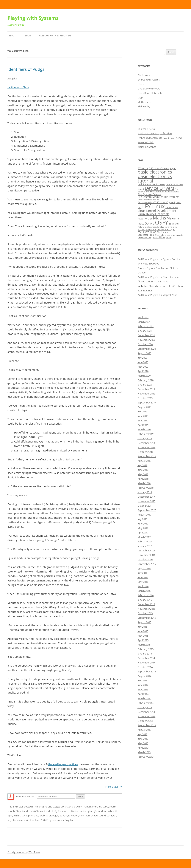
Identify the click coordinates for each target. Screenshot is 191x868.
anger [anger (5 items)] (173, 168)
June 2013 (143, 739)
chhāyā (55, 811)
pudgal (63, 816)
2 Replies (12, 78)
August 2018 (144, 461)
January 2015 (145, 654)
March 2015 (144, 645)
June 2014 (143, 685)
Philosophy (41, 807)
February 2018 (146, 488)
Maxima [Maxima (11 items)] (173, 218)
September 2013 (147, 725)
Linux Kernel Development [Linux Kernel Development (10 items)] (157, 211)
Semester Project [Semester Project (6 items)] (147, 235)
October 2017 (145, 506)
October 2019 (145, 398)
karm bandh (111, 811)
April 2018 (143, 479)
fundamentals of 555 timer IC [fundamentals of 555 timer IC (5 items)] (153, 202)
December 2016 (146, 550)
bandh (26, 811)
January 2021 (145, 331)
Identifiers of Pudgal (27, 69)
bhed (47, 811)
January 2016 (145, 600)
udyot (11, 820)
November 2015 (147, 609)
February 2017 (146, 541)
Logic (141, 98)
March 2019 (144, 429)
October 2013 (145, 721)
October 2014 (145, 667)
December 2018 (146, 443)
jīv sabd (99, 811)
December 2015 (146, 604)
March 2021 (144, 322)
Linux (141, 84)
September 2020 (147, 349)
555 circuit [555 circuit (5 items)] (143, 168)
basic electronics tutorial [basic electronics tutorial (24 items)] (155, 178)
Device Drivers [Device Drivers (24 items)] (159, 188)
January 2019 (145, 438)
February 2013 (146, 757)
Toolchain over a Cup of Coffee (155, 133)
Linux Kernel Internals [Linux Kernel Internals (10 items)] (154, 214)
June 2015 (143, 631)
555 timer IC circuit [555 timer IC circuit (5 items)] (159, 168)
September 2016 (147, 564)
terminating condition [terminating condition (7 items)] (151, 237)
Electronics (144, 75)
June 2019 (143, 416)
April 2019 (143, 425)
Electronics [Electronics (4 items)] (173, 192)
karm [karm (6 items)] (178, 202)
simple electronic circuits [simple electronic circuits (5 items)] (170, 235)
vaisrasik (20, 820)
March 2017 (144, 537)
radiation (73, 816)
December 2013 (146, 712)
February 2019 (146, 434)
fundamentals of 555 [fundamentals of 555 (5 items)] (148, 200)
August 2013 (144, 730)
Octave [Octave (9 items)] (149, 223)
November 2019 (147, 394)
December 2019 (146, 389)
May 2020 (143, 367)
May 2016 (143, 582)
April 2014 (143, 694)
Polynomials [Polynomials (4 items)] (144, 227)
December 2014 (146, 658)
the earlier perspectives (63, 764)
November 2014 (147, 663)
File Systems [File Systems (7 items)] (172, 197)
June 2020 (143, 362)
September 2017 (147, 510)
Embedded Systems (149, 80)
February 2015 (146, 649)
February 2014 (146, 703)
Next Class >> (114, 787)
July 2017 (143, 519)
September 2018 (147, 456)
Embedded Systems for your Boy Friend (160, 138)
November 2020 (147, 340)
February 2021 (146, 326)
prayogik (54, 816)
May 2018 (143, 474)
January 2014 (145, 707)
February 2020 (146, 380)
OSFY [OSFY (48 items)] (162, 222)
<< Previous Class (18, 87)
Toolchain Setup (147, 129)
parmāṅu (33, 816)
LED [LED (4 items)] (140, 208)
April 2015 (143, 640)
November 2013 (147, 716)
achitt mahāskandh (87, 807)
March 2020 (144, 376)
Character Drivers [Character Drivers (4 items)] (175, 185)
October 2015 (145, 613)
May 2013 (143, 743)
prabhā (44, 816)
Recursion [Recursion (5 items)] (151, 229)
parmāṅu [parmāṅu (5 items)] (174, 224)
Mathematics (145, 102)
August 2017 (144, 515)
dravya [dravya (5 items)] (141, 192)
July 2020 (143, 358)
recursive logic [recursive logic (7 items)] (166, 229)
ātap (18, 811)
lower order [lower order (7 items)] (145, 218)
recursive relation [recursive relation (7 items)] (149, 232)
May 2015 (143, 636)
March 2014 (144, 698)
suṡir (109, 816)
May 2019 (143, 420)
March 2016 (144, 591)
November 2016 (147, 555)
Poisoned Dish (146, 142)
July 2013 (143, 734)
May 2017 (143, 528)
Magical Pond (170, 295)
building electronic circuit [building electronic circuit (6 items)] (151, 184)
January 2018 (145, 492)
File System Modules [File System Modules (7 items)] (150, 197)
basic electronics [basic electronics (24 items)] (155, 172)
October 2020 (145, 344)
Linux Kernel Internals (150, 93)
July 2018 (143, 465)
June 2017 (143, 524)
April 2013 (143, 748)
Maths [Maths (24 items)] (159, 218)
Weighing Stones (147, 147)
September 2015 (147, 618)
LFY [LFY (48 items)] (146, 206)
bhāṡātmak (37, 811)
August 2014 (144, 676)
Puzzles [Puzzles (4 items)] (141, 230)
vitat (28, 820)
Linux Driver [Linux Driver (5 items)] (172, 207)
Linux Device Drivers (149, 89)
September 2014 (147, 671)
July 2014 (143, 680)
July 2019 (143, 411)
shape (94, 816)
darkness (65, 811)
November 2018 (147, 447)
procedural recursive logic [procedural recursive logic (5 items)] (164, 227)
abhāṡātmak (68, 807)
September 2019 (147, 403)
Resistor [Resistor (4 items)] (164, 232)
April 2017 (143, 533)
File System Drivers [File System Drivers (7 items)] (149, 194)
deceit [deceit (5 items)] (141, 189)
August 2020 (144, 353)
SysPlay (12, 36)
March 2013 (144, 752)
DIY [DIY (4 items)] (177, 189)
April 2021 (143, 317)
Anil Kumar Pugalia (62, 820)
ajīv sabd (103, 807)
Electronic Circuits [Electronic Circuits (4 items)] (159, 192)
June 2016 (143, 577)
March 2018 (144, 483)
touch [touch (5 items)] (169, 237)
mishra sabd (20, 816)
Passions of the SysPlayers (55, 36)
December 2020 (146, 335)
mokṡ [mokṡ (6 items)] (141, 224)
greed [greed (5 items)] (172, 202)
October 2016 (145, 559)
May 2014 (143, 689)
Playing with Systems (33, 18)
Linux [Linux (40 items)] (158, 206)
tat (115, 816)
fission (75, 811)
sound (102, 816)
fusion (83, 811)
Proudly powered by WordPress (24, 852)
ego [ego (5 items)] (147, 192)
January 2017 (145, 546)
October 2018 (145, 452)
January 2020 (145, 385)
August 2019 (144, 407)
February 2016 (146, 595)
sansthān (85, 816)
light (10, 816)
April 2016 (143, 586)
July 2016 (143, 573)
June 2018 (143, 470)
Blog (28, 36)
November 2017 (147, 501)
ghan (90, 811)
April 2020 (143, 371)
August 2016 (144, 568)
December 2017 (146, 497)
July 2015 (143, 627)
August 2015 (144, 622)
